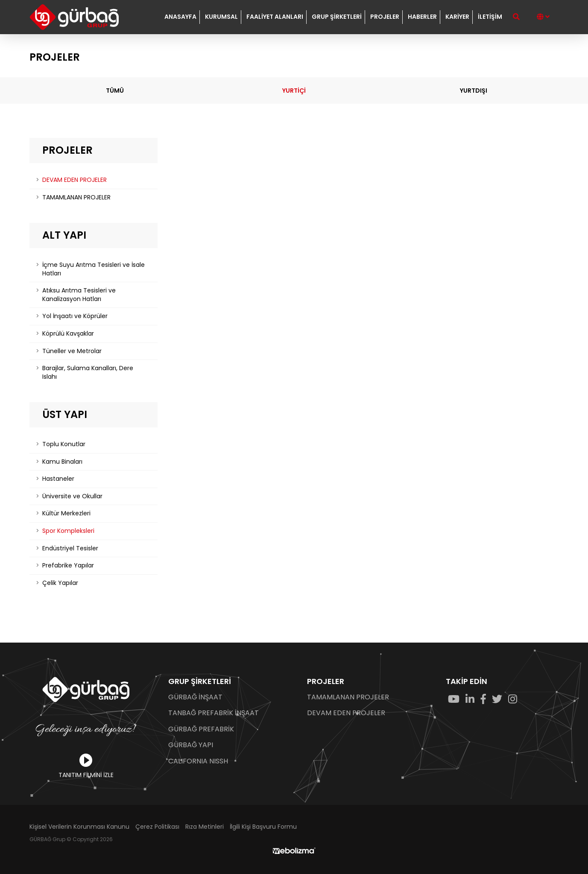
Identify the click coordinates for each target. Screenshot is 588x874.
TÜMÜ (115, 91)
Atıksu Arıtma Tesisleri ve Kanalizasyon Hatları (79, 295)
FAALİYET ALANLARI (275, 17)
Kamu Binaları (62, 462)
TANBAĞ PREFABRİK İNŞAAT (214, 713)
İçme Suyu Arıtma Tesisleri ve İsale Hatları (94, 269)
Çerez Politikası (157, 827)
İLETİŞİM (490, 17)
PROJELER (385, 17)
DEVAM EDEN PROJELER (75, 180)
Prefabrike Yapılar (68, 565)
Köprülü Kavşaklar (68, 333)
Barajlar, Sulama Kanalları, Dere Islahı (88, 372)
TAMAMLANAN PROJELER (76, 197)
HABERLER (422, 17)
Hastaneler (58, 479)
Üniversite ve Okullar (72, 496)
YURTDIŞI (474, 91)
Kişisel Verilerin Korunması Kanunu (79, 827)
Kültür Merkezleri (66, 513)
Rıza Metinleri (205, 827)
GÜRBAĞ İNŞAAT (195, 697)
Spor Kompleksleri (68, 531)
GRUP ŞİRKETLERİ (337, 17)
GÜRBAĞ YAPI (191, 745)
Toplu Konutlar (64, 444)
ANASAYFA (180, 17)
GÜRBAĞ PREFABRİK (201, 729)
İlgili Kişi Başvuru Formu (263, 827)
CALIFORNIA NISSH (198, 761)
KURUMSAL (221, 17)
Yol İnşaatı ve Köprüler (75, 316)
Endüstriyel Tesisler (70, 548)
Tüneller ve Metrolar (72, 351)
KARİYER (457, 17)
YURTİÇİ (294, 91)
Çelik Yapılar (60, 583)
